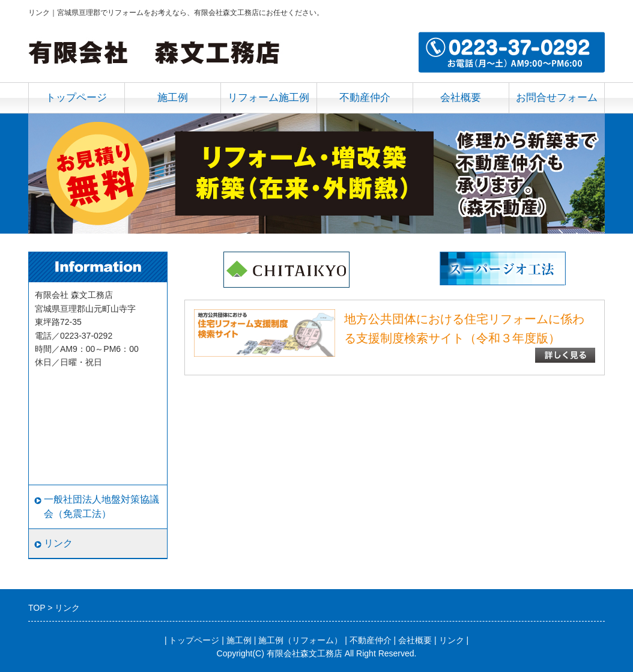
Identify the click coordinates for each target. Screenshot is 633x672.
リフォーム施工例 (268, 98)
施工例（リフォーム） (300, 640)
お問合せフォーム (557, 98)
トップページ (76, 98)
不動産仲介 (365, 98)
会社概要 (461, 98)
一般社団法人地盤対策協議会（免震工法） (101, 507)
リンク (58, 543)
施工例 (173, 98)
